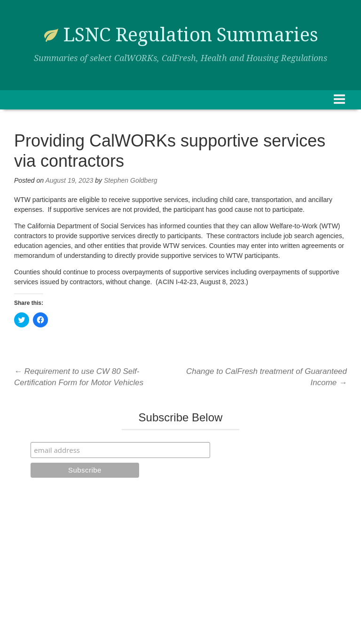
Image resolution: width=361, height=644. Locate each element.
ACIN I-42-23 (177, 282)
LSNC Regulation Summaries (191, 35)
